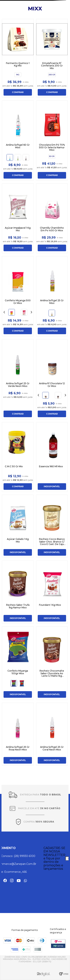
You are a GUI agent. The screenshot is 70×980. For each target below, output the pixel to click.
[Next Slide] (31, 312)
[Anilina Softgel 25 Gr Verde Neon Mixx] (18, 379)
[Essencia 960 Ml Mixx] (52, 457)
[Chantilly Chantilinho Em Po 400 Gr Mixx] (52, 218)
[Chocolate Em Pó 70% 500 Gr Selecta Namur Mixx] (52, 141)
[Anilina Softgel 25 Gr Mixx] (52, 296)
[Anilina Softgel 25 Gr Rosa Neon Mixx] (18, 734)
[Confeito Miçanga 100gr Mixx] (18, 663)
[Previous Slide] (4, 312)
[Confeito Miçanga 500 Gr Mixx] (18, 296)
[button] (18, 75)
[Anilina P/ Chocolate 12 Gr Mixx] (52, 379)
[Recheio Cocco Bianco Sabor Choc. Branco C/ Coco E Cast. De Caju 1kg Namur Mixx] (52, 526)
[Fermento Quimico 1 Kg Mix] (18, 58)
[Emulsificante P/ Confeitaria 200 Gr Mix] (52, 58)
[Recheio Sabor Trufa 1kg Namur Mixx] (18, 592)
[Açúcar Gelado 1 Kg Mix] (18, 526)
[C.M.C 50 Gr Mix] (18, 457)
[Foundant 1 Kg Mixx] (52, 592)
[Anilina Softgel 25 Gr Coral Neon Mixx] (52, 734)
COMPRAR (18, 92)
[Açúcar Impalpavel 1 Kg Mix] (18, 218)
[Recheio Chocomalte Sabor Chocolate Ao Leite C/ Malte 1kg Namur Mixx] (52, 663)
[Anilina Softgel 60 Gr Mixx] (18, 141)
